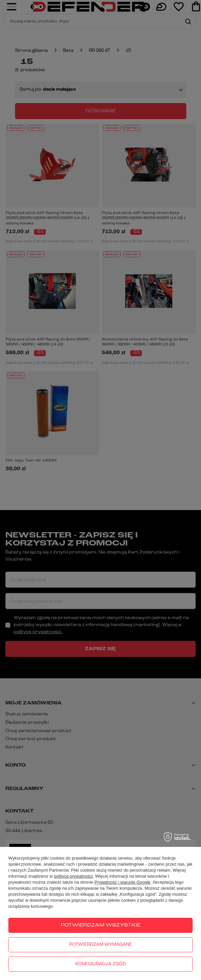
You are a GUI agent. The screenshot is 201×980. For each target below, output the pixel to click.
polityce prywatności (73, 876)
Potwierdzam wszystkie (101, 925)
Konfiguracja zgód (100, 964)
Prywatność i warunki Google (123, 882)
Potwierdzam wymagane (100, 945)
